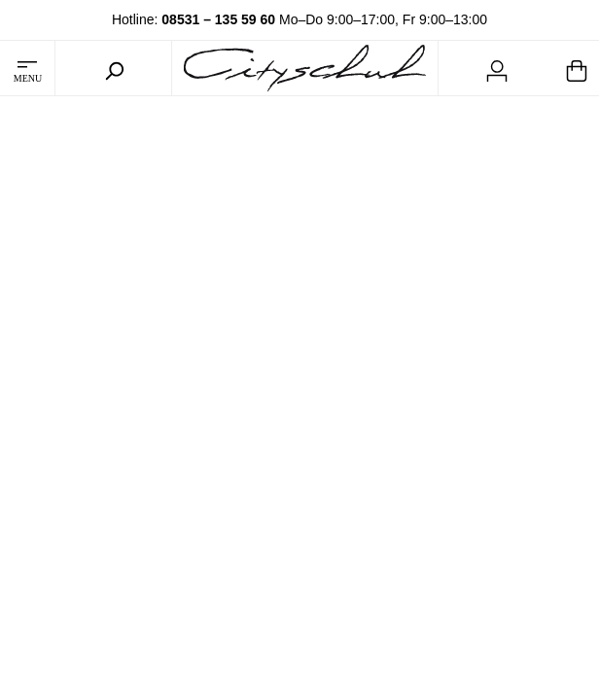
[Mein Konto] (497, 68)
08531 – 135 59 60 (218, 19)
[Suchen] (114, 68)
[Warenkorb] (577, 68)
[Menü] (27, 68)
